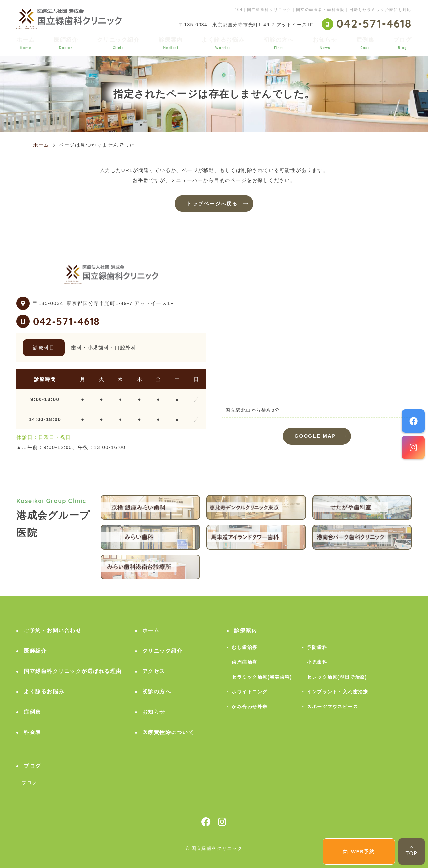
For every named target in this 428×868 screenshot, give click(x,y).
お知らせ (325, 43)
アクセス (154, 671)
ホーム (26, 43)
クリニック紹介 (119, 43)
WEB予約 (359, 851)
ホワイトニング (250, 692)
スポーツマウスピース (332, 707)
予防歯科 (317, 647)
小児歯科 (317, 662)
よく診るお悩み (223, 43)
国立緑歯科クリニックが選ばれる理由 (73, 671)
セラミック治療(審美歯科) (262, 677)
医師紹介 (66, 43)
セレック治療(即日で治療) (337, 677)
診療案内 (171, 43)
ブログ (403, 43)
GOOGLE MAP (315, 436)
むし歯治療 (245, 647)
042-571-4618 (66, 321)
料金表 (32, 732)
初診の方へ (279, 43)
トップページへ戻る (212, 203)
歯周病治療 (245, 662)
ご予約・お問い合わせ (53, 630)
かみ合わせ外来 (250, 707)
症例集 (365, 43)
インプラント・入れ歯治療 (337, 692)
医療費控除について (168, 732)
